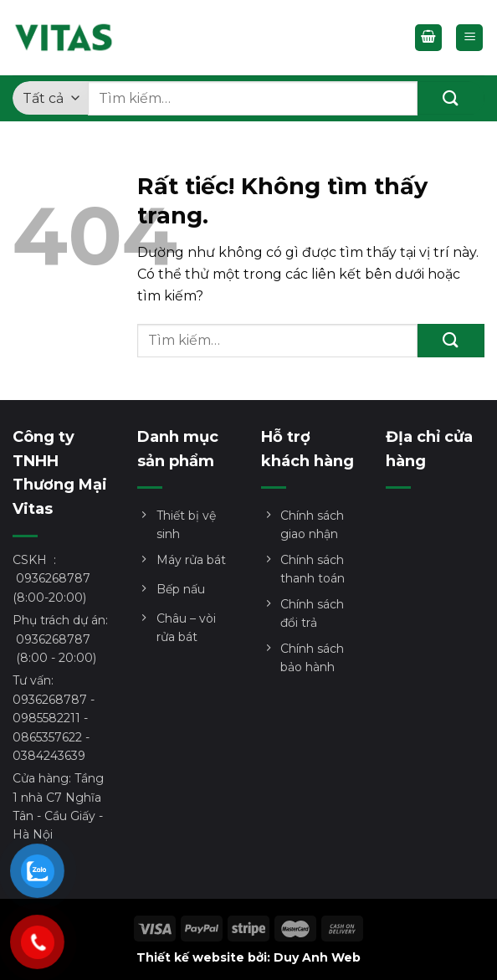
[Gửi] (451, 98)
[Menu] (469, 38)
